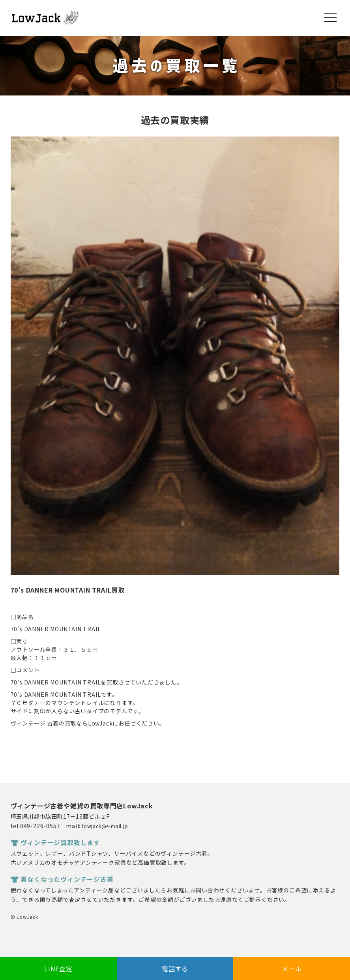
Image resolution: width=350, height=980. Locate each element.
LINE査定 (58, 969)
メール (292, 969)
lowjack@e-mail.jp (105, 826)
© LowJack (24, 917)
